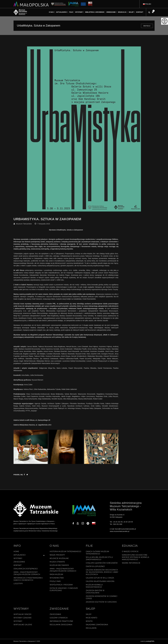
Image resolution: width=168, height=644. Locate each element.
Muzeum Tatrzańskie (24, 224)
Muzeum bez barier (59, 566)
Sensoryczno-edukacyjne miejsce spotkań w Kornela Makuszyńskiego (135, 558)
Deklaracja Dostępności (26, 569)
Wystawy (18, 559)
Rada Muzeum (56, 575)
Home (16, 552)
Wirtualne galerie (23, 625)
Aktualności (20, 556)
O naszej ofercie (130, 552)
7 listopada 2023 (44, 224)
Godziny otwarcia (59, 618)
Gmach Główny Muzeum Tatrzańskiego (97, 553)
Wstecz (147, 26)
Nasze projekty (57, 556)
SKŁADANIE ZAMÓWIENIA (97, 625)
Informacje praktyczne (61, 622)
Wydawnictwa (57, 578)
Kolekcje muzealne (59, 559)
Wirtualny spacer (22, 615)
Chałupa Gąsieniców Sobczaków (102, 564)
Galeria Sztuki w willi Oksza (100, 578)
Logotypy (18, 584)
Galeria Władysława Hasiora (100, 582)
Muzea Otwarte (57, 562)
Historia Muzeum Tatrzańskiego (65, 552)
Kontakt (17, 566)
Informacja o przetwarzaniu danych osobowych (28, 580)
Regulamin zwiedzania (61, 625)
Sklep (89, 615)
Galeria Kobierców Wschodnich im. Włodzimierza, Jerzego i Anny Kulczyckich (102, 573)
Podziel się (18, 475)
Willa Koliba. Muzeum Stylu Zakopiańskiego (99, 559)
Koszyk (89, 622)
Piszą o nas (55, 582)
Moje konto (92, 618)
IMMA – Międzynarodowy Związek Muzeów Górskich (27, 574)
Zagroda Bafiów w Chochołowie (95, 592)
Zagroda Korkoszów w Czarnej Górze (101, 598)
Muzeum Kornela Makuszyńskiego (94, 586)
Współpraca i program (61, 585)
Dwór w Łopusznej (95, 567)
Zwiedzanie (19, 562)
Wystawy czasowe (23, 618)
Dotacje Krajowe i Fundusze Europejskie (64, 590)
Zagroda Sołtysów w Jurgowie (101, 603)
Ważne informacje (131, 564)
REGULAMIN (91, 629)
